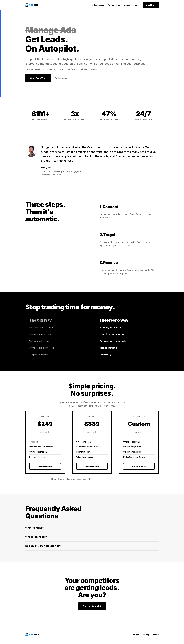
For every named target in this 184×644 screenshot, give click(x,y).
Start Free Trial (38, 78)
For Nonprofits (114, 5)
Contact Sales (139, 466)
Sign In (136, 5)
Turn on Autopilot (92, 606)
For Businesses (97, 5)
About (127, 5)
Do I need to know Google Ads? (92, 546)
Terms (156, 635)
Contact (135, 635)
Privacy (146, 635)
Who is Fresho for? (92, 537)
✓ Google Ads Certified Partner (41, 69)
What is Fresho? (92, 528)
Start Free (151, 5)
